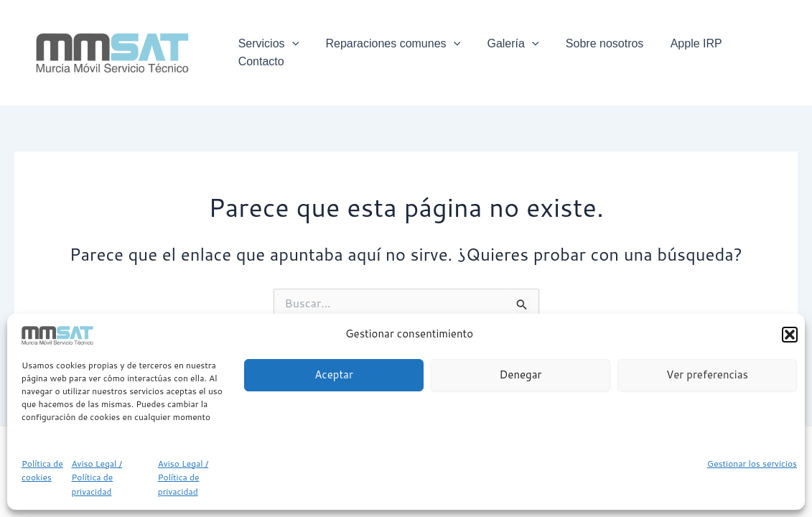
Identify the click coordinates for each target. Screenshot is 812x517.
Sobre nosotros (603, 52)
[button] (790, 335)
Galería (515, 52)
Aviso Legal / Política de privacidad (97, 478)
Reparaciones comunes (400, 52)
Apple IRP (691, 52)
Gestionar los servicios (752, 464)
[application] (302, 52)
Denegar (521, 374)
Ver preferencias (707, 374)
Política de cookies (42, 471)
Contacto (763, 52)
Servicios (279, 52)
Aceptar (334, 374)
